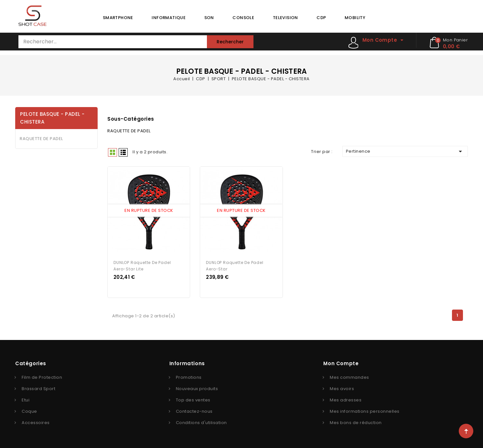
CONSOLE (243, 18)
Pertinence (405, 151)
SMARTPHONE (118, 18)
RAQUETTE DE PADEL (41, 139)
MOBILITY (355, 18)
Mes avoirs (342, 388)
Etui (26, 399)
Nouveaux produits (197, 388)
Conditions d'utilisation (201, 422)
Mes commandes (349, 377)
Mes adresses (346, 399)
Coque (29, 411)
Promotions (189, 377)
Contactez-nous (194, 411)
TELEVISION (285, 18)
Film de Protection (42, 377)
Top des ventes (193, 399)
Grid (113, 152)
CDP (321, 18)
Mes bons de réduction (356, 422)
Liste (123, 152)
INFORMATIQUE (169, 18)
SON (209, 18)
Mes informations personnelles (365, 411)
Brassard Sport (38, 388)
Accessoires (36, 422)
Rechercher (230, 42)
